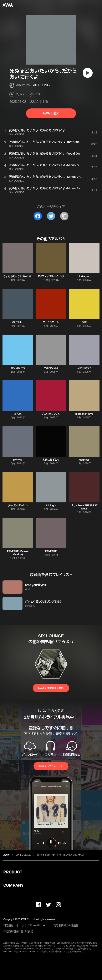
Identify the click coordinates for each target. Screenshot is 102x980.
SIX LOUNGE (42, 85)
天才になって (84, 368)
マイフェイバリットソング (51, 276)
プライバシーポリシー (33, 926)
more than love (84, 414)
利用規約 (8, 926)
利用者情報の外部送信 (66, 926)
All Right (51, 506)
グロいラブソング (51, 414)
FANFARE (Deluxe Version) (18, 553)
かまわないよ (51, 368)
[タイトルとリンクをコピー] (64, 216)
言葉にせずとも (51, 460)
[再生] (88, 73)
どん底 (18, 414)
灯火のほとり (18, 368)
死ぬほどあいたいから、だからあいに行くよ (61, 855)
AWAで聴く (51, 113)
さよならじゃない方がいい (18, 276)
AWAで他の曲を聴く (51, 688)
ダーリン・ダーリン (18, 506)
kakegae (84, 276)
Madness (84, 460)
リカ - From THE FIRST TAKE (84, 507)
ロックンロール (51, 322)
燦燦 (84, 322)
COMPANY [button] (13, 885)
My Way (18, 460)
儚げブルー (18, 322)
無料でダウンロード (51, 766)
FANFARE (51, 551)
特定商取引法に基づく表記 (18, 932)
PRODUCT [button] (13, 872)
